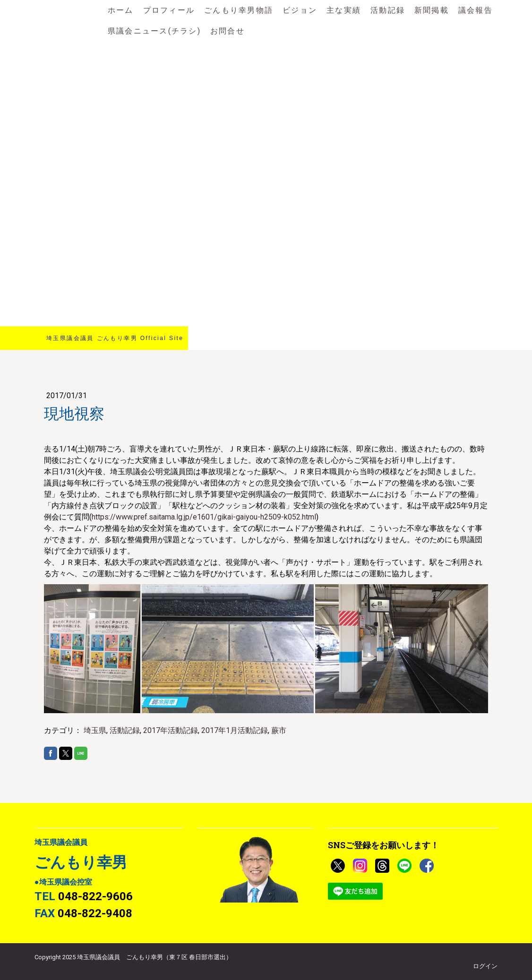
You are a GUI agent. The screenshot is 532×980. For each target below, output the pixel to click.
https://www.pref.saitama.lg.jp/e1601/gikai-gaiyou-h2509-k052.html (204, 517)
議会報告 (476, 10)
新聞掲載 (432, 10)
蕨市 (279, 730)
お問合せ (227, 31)
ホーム (121, 10)
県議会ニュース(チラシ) (154, 31)
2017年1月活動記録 (235, 730)
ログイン (485, 966)
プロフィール (169, 10)
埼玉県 (95, 730)
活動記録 (388, 10)
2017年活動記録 (171, 730)
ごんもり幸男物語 (239, 10)
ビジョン (300, 10)
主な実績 (344, 10)
